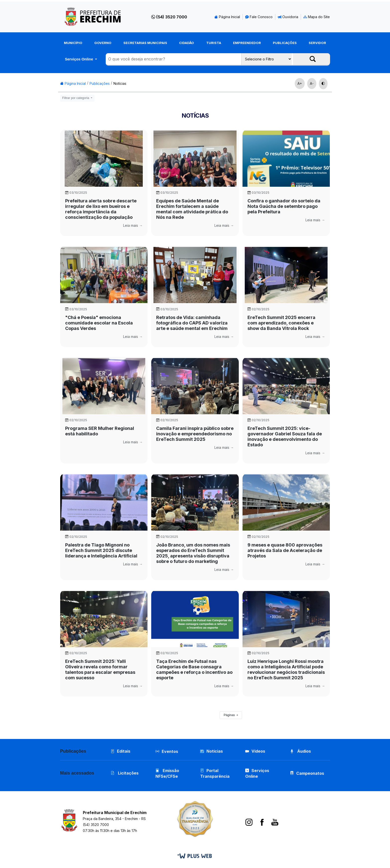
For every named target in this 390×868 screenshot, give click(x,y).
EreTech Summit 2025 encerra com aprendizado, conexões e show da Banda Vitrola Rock (281, 323)
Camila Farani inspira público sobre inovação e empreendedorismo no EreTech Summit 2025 (195, 434)
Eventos (170, 751)
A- (312, 83)
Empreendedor (247, 43)
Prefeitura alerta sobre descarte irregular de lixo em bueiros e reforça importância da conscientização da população (101, 209)
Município (73, 43)
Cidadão (187, 43)
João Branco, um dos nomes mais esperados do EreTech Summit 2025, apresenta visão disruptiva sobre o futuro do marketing (193, 553)
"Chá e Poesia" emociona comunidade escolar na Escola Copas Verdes (99, 323)
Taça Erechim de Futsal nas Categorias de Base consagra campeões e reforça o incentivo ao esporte (194, 669)
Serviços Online (80, 59)
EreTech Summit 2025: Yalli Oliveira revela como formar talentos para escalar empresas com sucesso (100, 669)
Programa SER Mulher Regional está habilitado (100, 431)
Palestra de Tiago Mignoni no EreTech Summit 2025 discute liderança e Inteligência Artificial (101, 550)
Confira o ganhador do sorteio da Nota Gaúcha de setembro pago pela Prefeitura (284, 206)
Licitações (125, 773)
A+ (300, 83)
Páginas (230, 715)
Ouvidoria (288, 17)
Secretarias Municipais (145, 43)
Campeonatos (310, 773)
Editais (121, 751)
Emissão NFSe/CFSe (167, 773)
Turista (214, 43)
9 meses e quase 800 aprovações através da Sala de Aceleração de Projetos (285, 550)
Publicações (285, 43)
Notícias (120, 83)
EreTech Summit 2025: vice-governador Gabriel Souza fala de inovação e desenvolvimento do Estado (285, 436)
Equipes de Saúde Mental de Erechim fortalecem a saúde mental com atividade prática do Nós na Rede (192, 209)
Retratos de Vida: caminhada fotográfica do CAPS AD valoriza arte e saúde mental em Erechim (192, 323)
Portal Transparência (215, 773)
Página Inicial (227, 17)
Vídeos (255, 751)
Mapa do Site (317, 17)
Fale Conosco (259, 17)
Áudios (300, 751)
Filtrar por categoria (76, 98)
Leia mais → (133, 225)
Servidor (317, 43)
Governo (103, 43)
